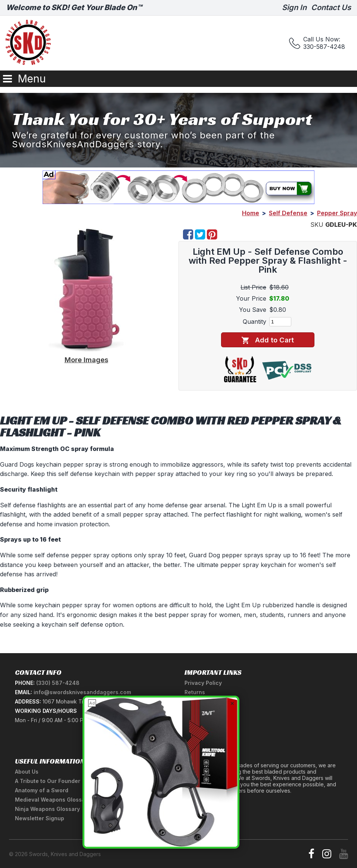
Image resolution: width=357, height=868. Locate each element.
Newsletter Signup (40, 818)
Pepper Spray (337, 213)
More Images (86, 360)
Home (251, 213)
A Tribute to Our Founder (48, 781)
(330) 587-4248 (58, 683)
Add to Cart (268, 340)
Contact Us (331, 7)
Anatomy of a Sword (42, 790)
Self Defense (288, 213)
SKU (317, 225)
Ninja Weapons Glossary (47, 809)
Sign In (294, 7)
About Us (27, 772)
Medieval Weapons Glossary (53, 800)
